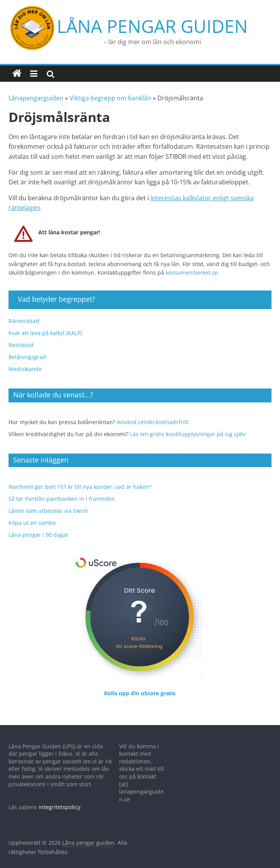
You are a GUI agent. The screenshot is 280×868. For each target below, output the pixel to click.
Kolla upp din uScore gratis (140, 685)
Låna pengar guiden (104, 22)
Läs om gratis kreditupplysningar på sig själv (188, 426)
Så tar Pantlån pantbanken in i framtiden (62, 491)
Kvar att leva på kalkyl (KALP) (45, 325)
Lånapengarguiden (36, 90)
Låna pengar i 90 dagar (38, 527)
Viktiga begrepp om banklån (110, 90)
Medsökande (25, 361)
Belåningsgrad (27, 349)
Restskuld (21, 337)
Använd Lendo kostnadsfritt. (153, 414)
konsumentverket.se (192, 264)
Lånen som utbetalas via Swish (48, 503)
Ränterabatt (24, 313)
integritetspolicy (60, 799)
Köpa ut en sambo (32, 515)
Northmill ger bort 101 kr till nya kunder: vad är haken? (80, 479)
